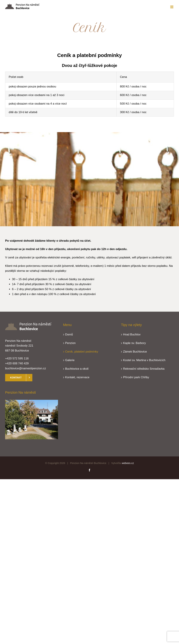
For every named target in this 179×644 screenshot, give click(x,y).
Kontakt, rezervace (77, 377)
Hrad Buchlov (132, 334)
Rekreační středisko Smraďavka (144, 369)
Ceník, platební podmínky (82, 352)
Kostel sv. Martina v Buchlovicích (144, 360)
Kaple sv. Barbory (134, 343)
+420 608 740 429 (17, 363)
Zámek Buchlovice (135, 352)
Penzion (70, 343)
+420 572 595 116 (17, 358)
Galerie (70, 360)
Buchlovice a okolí (77, 369)
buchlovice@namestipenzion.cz (25, 368)
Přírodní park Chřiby (136, 377)
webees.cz (128, 463)
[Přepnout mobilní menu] (172, 7)
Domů (69, 334)
